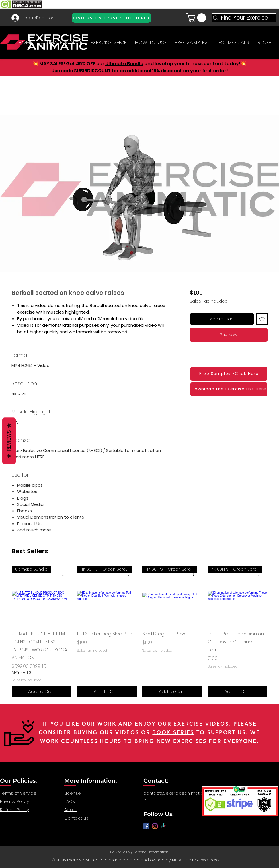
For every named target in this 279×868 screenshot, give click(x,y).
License (73, 793)
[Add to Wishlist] (262, 319)
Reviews (9, 441)
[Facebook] (146, 826)
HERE (40, 457)
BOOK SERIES (173, 732)
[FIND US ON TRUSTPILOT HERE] (111, 18)
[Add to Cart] (42, 692)
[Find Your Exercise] (244, 18)
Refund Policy (15, 810)
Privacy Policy (15, 801)
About (71, 810)
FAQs (70, 801)
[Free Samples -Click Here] (229, 374)
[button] (197, 18)
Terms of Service (18, 793)
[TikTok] (163, 826)
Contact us (76, 818)
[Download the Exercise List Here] (229, 389)
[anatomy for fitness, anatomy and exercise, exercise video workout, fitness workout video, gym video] (155, 826)
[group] (139, 632)
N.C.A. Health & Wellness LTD (200, 860)
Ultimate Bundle (124, 64)
